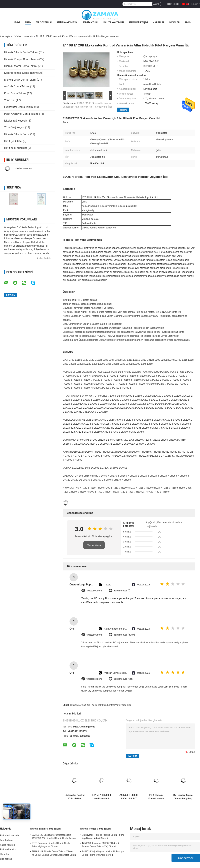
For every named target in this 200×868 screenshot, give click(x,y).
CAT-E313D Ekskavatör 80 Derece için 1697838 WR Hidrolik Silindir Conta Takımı (54, 837)
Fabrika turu (90, 22)
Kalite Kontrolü (114, 22)
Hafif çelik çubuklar (16, 148)
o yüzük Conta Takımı (17, 87)
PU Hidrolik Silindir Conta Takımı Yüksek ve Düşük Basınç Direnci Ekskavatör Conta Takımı (54, 854)
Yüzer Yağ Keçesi (14, 127)
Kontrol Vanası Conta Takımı (21, 73)
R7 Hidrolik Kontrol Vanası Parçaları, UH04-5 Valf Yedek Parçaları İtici (183, 797)
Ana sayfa (5, 36)
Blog (188, 22)
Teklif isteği (173, 4)
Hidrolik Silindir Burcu (17, 134)
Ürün (28, 22)
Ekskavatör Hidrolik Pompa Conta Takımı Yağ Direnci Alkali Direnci (103, 837)
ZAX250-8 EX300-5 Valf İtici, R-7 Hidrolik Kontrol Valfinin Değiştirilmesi (129, 797)
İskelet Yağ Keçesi (15, 121)
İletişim (123, 110)
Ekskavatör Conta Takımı (19, 107)
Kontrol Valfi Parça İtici (119, 705)
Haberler (159, 22)
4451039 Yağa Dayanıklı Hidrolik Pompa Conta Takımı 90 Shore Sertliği (103, 853)
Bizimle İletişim (138, 22)
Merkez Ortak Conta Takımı (20, 80)
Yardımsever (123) (123, 679)
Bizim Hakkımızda (67, 22)
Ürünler (17, 36)
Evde (17, 22)
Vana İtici (28, 36)
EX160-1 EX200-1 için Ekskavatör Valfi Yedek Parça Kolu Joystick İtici (102, 797)
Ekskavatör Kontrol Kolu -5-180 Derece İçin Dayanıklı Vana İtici (75, 797)
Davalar (174, 22)
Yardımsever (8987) (124, 635)
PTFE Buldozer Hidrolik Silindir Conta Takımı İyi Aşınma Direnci (51, 845)
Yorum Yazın (94, 545)
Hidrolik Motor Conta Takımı (21, 66)
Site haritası (6, 859)
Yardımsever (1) (122, 591)
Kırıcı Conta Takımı (15, 93)
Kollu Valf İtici (99, 705)
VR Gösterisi (44, 22)
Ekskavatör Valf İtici (80, 705)
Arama (156, 4)
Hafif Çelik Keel (13, 141)
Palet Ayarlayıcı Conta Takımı (21, 114)
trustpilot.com (94, 591)
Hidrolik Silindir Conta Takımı (21, 52)
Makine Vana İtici (23, 169)
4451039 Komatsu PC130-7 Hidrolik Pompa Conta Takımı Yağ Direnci (100, 845)
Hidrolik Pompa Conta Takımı (21, 59)
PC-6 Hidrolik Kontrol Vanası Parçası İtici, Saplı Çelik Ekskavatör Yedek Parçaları (156, 797)
